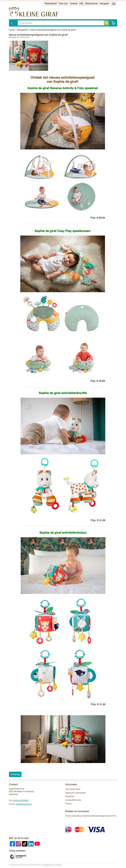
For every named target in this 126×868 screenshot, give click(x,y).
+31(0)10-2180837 (20, 800)
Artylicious (58, 865)
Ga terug (15, 774)
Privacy (69, 804)
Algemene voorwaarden (76, 793)
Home (12, 30)
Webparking (48, 865)
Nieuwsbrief (51, 3)
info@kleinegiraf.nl (24, 804)
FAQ (81, 3)
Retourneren (92, 3)
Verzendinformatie (73, 800)
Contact (74, 3)
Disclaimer (70, 796)
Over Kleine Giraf (73, 789)
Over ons (63, 3)
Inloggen (104, 3)
